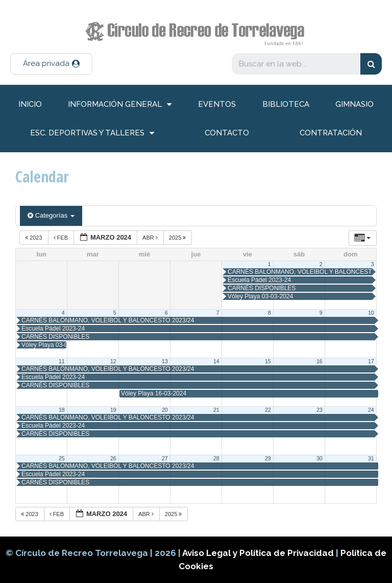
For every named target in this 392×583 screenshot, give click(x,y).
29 (268, 458)
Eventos (217, 104)
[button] (51, 64)
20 (165, 410)
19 (113, 410)
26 (113, 458)
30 (320, 458)
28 (216, 458)
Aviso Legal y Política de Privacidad (259, 553)
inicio (30, 104)
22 (268, 410)
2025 (178, 238)
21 (216, 410)
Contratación (331, 133)
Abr (151, 238)
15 (268, 361)
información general (120, 104)
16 (320, 361)
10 (371, 313)
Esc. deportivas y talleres (92, 133)
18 (62, 410)
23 (320, 410)
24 (371, 410)
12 (113, 361)
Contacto (227, 133)
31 (371, 458)
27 (165, 458)
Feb (62, 238)
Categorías (51, 215)
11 (62, 361)
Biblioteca (286, 104)
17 (371, 361)
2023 (34, 238)
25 (62, 458)
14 (216, 361)
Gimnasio (354, 104)
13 (165, 361)
